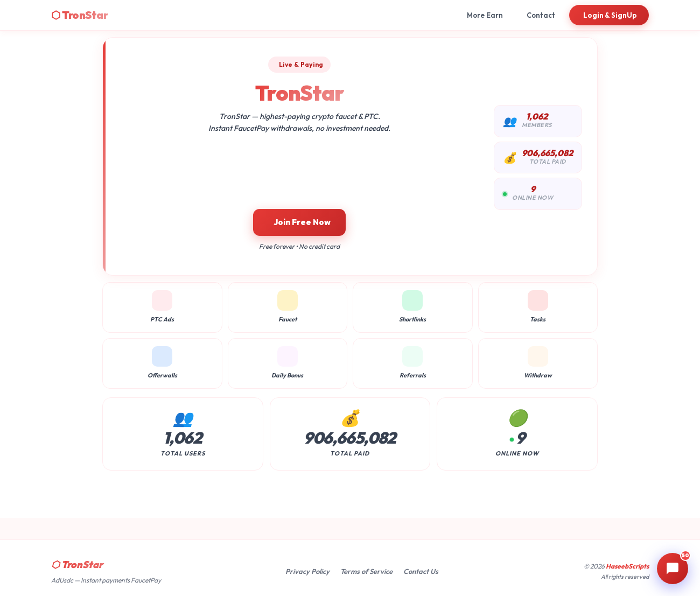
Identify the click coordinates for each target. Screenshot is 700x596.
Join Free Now (302, 222)
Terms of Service (366, 571)
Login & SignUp (610, 15)
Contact (541, 15)
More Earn (485, 15)
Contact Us (421, 571)
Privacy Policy (307, 571)
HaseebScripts (627, 566)
